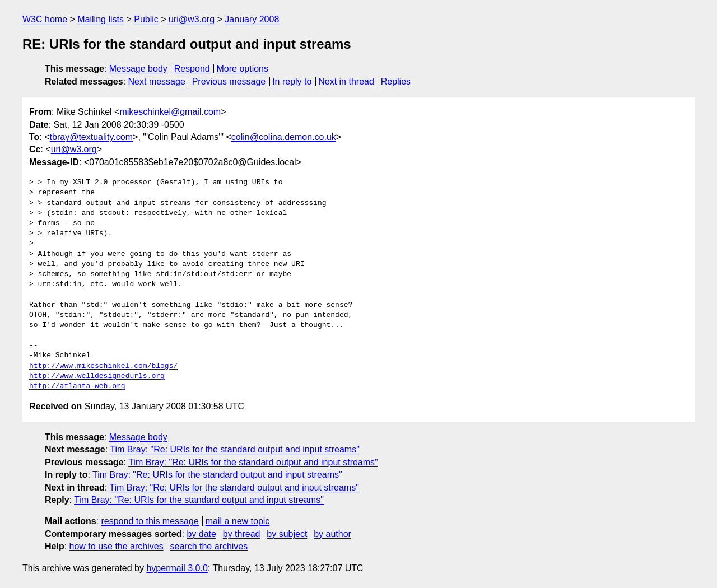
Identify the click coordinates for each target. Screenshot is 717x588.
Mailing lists (101, 19)
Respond (192, 69)
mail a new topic (238, 521)
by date (201, 534)
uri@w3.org (192, 19)
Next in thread (346, 81)
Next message (157, 81)
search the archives (209, 546)
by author (332, 534)
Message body (138, 69)
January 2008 (252, 19)
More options (243, 69)
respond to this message (150, 521)
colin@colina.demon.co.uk (284, 137)
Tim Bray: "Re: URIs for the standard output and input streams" (235, 449)
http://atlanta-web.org (77, 386)
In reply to (292, 81)
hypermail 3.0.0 (177, 568)
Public (146, 19)
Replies (396, 81)
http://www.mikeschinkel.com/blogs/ (103, 366)
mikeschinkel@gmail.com (170, 112)
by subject (287, 534)
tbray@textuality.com (91, 137)
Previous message (229, 81)
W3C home (45, 19)
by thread (242, 534)
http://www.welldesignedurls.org (97, 376)
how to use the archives (117, 546)
